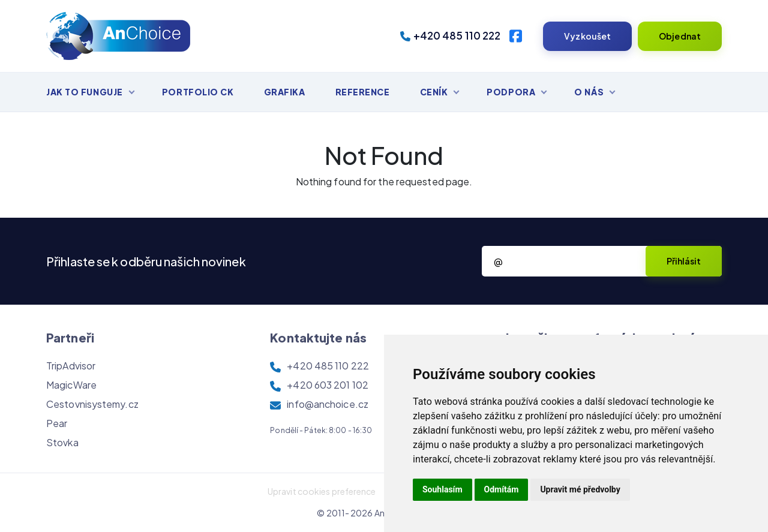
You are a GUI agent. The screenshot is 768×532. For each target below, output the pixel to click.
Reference (363, 92)
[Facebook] (516, 36)
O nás (589, 92)
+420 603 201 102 (328, 385)
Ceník (434, 92)
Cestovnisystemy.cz (92, 404)
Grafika (285, 92)
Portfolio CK (198, 92)
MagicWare (71, 385)
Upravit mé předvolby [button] (580, 489)
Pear (57, 423)
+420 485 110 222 (451, 35)
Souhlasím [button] (442, 489)
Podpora (511, 92)
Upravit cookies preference (322, 491)
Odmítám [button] (502, 489)
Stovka (62, 442)
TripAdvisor (71, 366)
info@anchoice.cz (328, 404)
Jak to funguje (85, 92)
